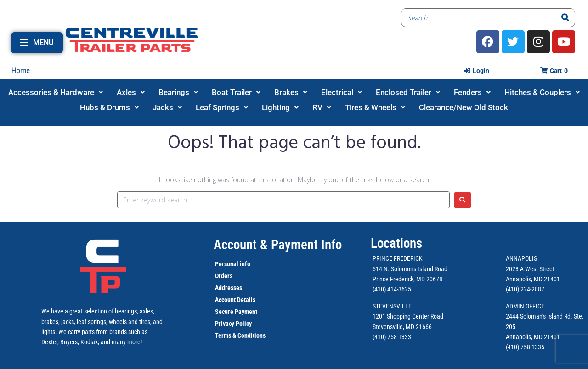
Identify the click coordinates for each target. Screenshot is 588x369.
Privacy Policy (233, 324)
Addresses (229, 288)
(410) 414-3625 (392, 289)
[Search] (565, 18)
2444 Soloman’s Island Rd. (539, 316)
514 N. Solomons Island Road (410, 269)
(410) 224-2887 (525, 289)
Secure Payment (236, 312)
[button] (37, 43)
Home (21, 70)
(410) (512, 347)
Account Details (235, 300)
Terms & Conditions (240, 335)
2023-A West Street (530, 269)
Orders (224, 276)
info (244, 264)
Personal (227, 264)
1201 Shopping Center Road (408, 316)
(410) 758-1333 (392, 337)
